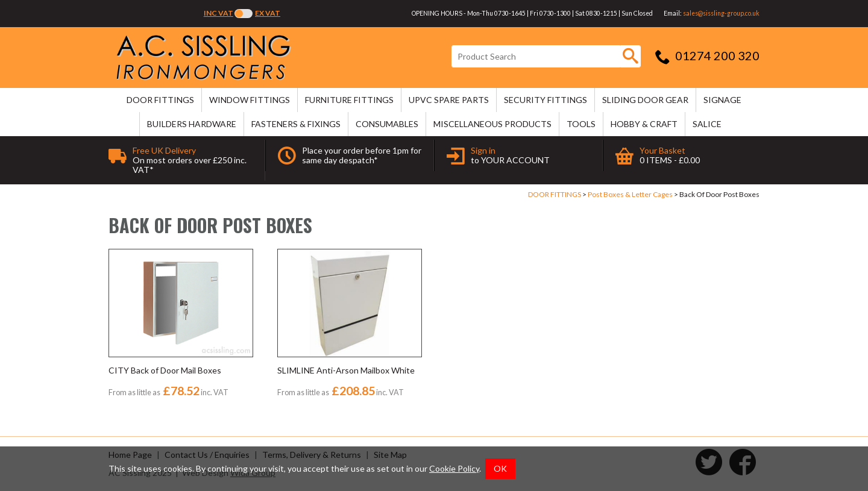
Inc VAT (219, 13)
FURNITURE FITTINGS (349, 100)
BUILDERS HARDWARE (192, 124)
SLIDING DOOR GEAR (645, 100)
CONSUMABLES (387, 124)
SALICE (707, 124)
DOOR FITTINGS (160, 100)
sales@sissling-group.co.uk (721, 13)
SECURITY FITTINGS (546, 100)
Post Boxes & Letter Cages (630, 194)
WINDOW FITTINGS (250, 100)
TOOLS (581, 124)
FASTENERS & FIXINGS (296, 124)
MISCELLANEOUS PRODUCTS (492, 124)
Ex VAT (268, 13)
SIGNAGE (722, 100)
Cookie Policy (454, 468)
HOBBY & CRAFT (644, 124)
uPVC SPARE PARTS (449, 100)
